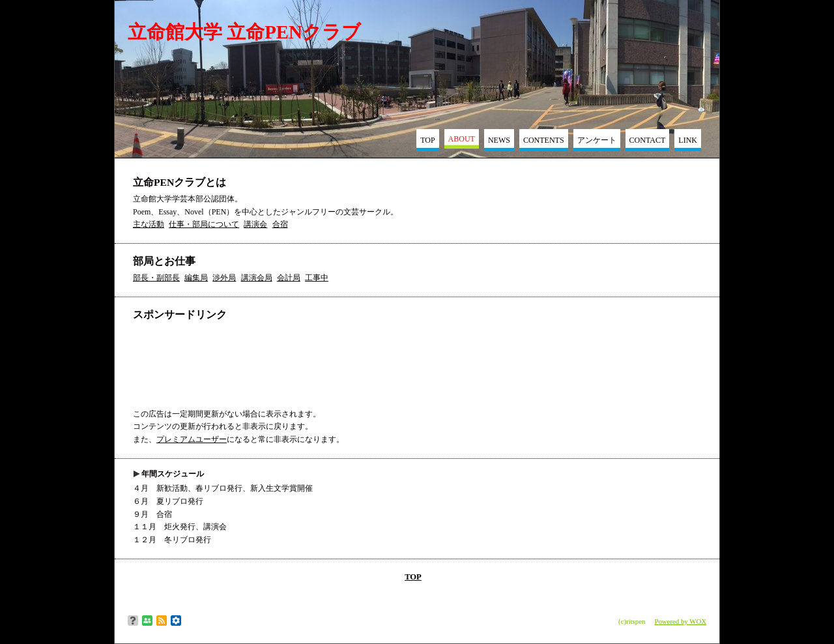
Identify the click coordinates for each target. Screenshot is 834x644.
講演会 (255, 224)
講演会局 (257, 278)
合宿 (280, 224)
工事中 (317, 278)
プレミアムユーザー (192, 439)
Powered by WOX (680, 621)
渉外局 (224, 278)
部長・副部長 (156, 278)
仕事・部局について (204, 224)
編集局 (196, 278)
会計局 (289, 278)
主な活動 (149, 224)
